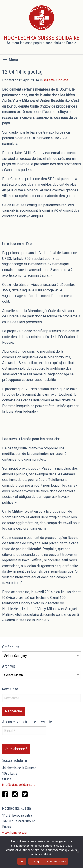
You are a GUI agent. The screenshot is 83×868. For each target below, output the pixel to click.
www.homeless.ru (14, 832)
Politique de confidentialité (48, 862)
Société (62, 80)
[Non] (77, 852)
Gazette (49, 80)
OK (22, 862)
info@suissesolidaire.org (19, 785)
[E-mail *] (24, 731)
